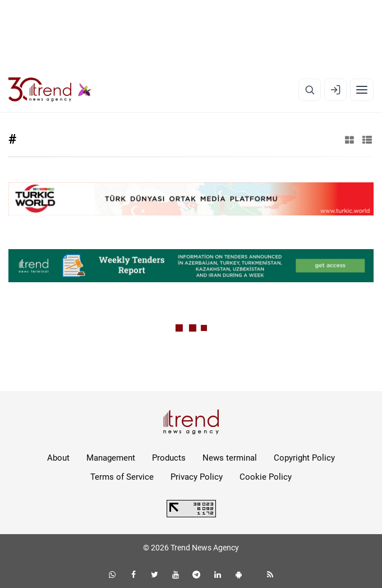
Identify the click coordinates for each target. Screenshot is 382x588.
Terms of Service (122, 477)
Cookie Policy (266, 477)
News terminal (230, 458)
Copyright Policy (304, 458)
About (58, 458)
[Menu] (362, 90)
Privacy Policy (197, 477)
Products (169, 458)
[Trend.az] (50, 90)
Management (111, 458)
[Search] (310, 90)
